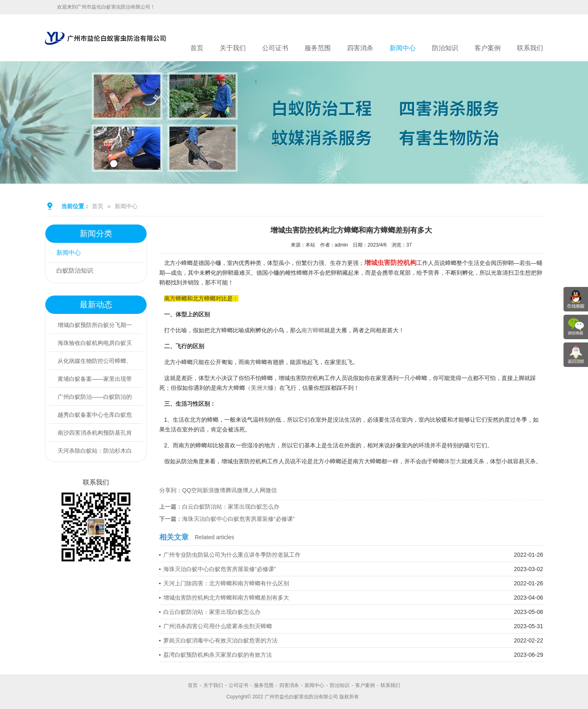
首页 (197, 48)
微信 (271, 490)
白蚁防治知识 (77, 272)
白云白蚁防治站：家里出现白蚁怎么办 (231, 507)
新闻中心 (403, 48)
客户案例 (488, 48)
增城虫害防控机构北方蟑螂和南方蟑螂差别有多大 (226, 598)
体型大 (453, 461)
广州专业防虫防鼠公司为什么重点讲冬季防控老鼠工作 (232, 555)
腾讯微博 (237, 490)
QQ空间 (192, 490)
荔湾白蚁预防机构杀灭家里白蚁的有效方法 (218, 655)
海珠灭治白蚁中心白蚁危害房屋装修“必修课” (238, 519)
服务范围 (318, 48)
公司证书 (275, 48)
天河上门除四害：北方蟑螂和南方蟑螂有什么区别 (226, 583)
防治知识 (445, 48)
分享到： (171, 490)
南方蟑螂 (313, 330)
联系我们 (530, 48)
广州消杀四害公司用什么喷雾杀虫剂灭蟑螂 (218, 626)
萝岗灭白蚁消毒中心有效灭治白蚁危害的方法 (220, 640)
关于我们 (233, 48)
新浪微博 (214, 490)
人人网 (257, 490)
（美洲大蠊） (262, 388)
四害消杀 (360, 48)
